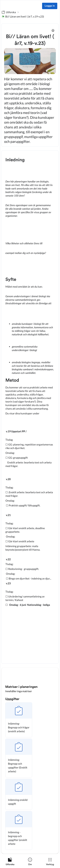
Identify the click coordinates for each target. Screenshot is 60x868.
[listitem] (10, 862)
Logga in (50, 6)
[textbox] (30, 407)
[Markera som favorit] (53, 30)
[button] (19, 720)
